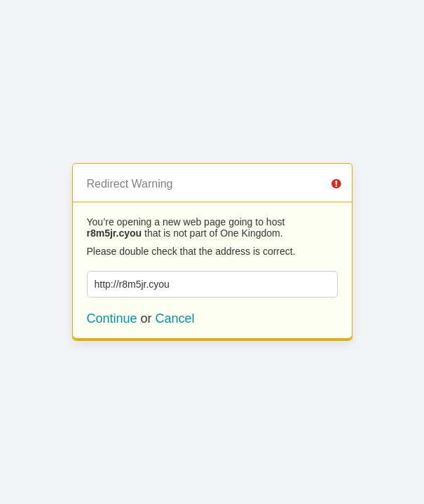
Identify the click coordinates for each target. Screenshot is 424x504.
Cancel (175, 318)
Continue (112, 318)
